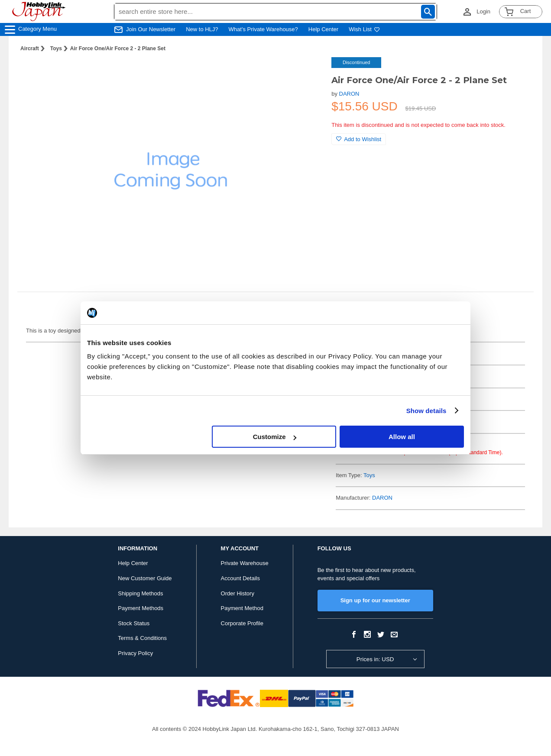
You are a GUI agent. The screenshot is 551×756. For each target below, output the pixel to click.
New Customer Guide (145, 578)
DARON (349, 94)
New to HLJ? (202, 29)
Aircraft (30, 48)
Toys (56, 48)
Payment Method (242, 608)
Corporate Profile (242, 623)
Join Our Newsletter (151, 29)
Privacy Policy (135, 653)
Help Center (323, 29)
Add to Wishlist (359, 139)
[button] (307, 73)
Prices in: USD (375, 659)
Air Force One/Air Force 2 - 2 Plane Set (118, 48)
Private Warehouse (245, 563)
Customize (275, 437)
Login (483, 11)
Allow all (402, 437)
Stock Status (134, 623)
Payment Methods (141, 608)
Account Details (240, 578)
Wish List (364, 29)
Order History (238, 593)
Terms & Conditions (142, 638)
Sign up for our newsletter (375, 600)
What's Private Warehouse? (263, 29)
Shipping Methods (140, 593)
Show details (426, 411)
